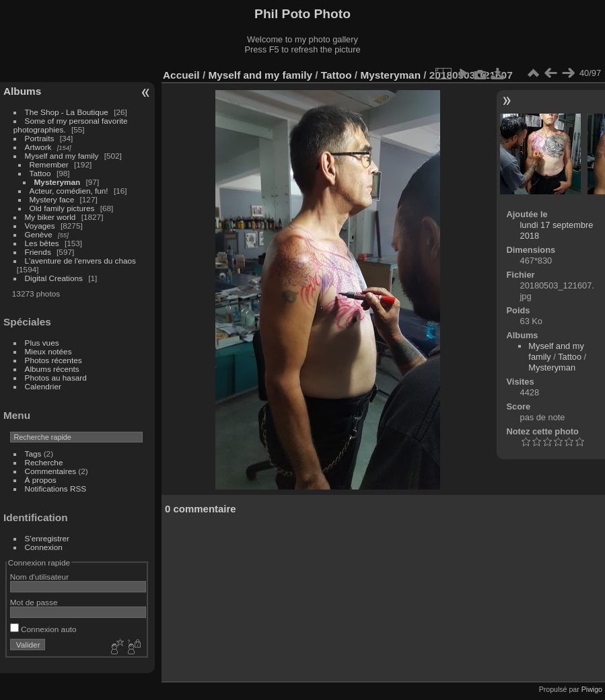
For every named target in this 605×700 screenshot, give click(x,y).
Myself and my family (62, 156)
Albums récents (52, 369)
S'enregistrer (47, 538)
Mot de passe (34, 602)
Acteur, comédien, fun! (69, 191)
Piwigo (592, 689)
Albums (22, 91)
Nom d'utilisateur (39, 577)
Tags (33, 454)
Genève (39, 234)
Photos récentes (54, 360)
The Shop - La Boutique (67, 112)
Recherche (44, 462)
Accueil (181, 75)
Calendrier (43, 386)
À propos (41, 480)
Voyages (40, 226)
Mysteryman (58, 182)
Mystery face (52, 199)
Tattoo (40, 173)
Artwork (38, 147)
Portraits (40, 138)
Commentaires (51, 471)
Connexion (44, 547)
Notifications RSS (56, 489)
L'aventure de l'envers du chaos (80, 261)
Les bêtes (42, 243)
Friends (38, 252)
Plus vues (42, 343)
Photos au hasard (56, 378)
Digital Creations (54, 278)
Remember (49, 164)
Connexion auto (43, 629)
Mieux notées (48, 351)
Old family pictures (62, 208)
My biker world (50, 217)
